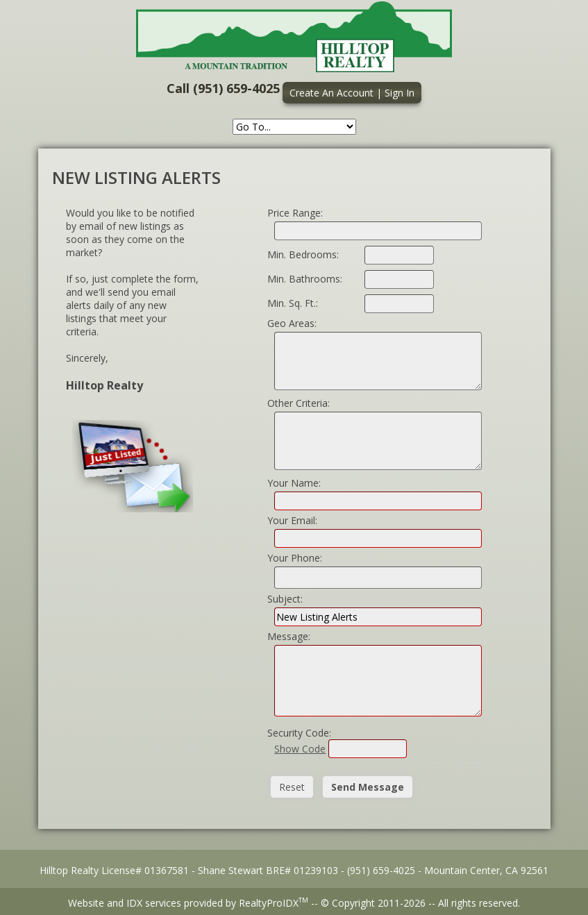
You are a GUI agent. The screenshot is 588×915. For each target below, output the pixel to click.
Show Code (300, 749)
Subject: (285, 599)
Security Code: (299, 733)
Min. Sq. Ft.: (293, 303)
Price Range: (295, 213)
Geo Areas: (292, 323)
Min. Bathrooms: (305, 279)
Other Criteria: (299, 403)
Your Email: (292, 520)
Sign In (400, 93)
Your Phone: (295, 558)
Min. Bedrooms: (303, 254)
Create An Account (331, 93)
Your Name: (294, 483)
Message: (289, 636)
